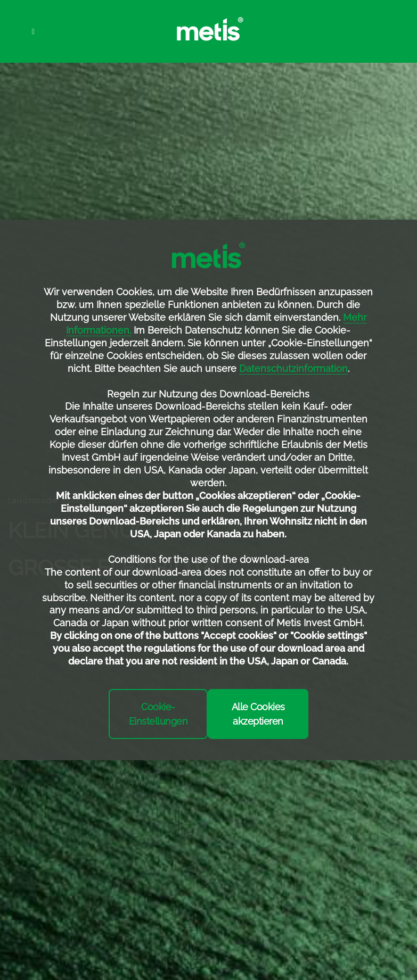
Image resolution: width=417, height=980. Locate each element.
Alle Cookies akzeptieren (258, 714)
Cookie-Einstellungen (158, 714)
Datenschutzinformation (293, 368)
